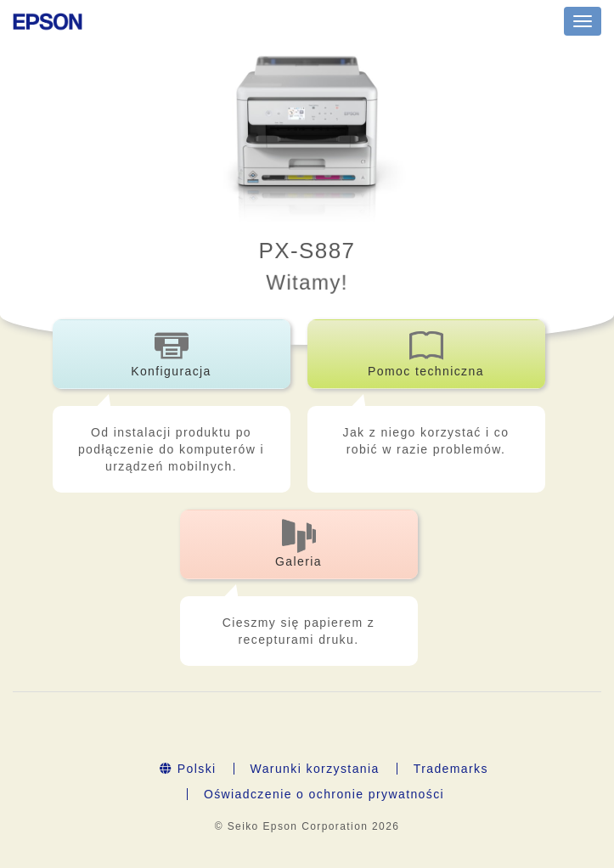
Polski (188, 769)
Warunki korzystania (315, 769)
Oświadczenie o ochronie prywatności (324, 794)
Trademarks (451, 769)
